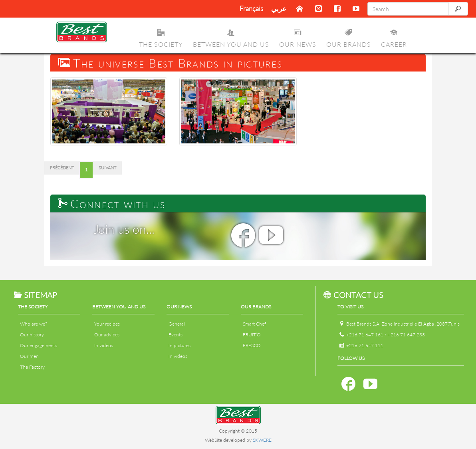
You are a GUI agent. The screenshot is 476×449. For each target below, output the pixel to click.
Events (176, 335)
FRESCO (252, 345)
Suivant (107, 168)
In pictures (179, 345)
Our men (29, 356)
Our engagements (39, 345)
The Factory (32, 367)
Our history (32, 335)
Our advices (107, 335)
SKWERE (262, 440)
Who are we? (34, 324)
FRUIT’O (252, 335)
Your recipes (107, 324)
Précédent (62, 168)
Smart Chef (254, 324)
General (177, 324)
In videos (104, 345)
